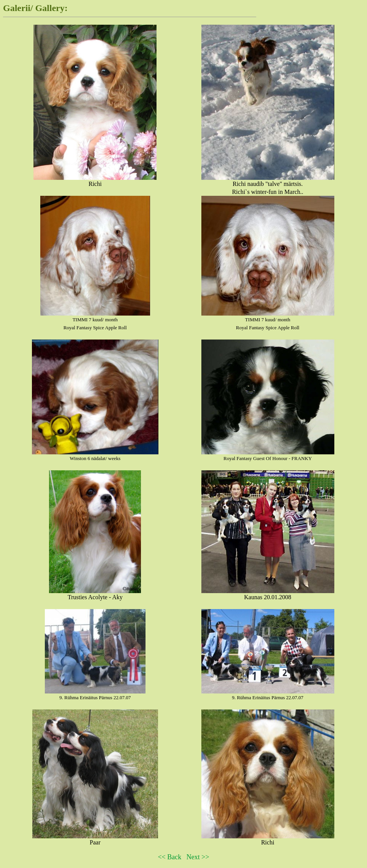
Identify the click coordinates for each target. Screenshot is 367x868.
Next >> (198, 857)
